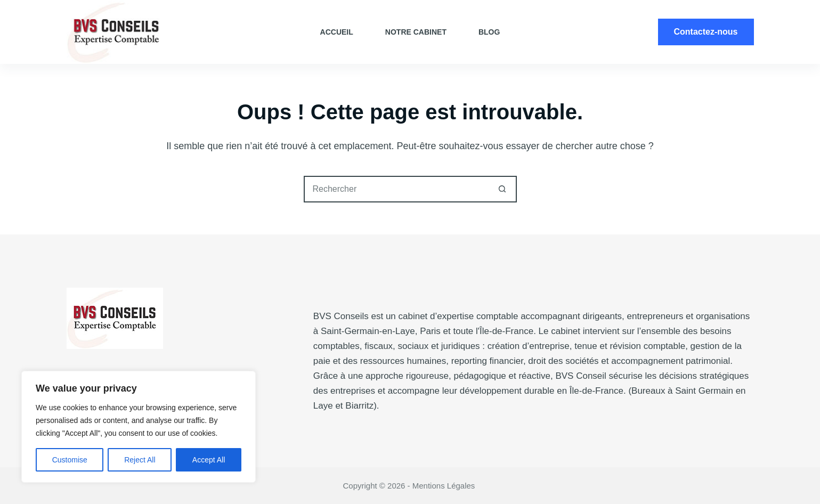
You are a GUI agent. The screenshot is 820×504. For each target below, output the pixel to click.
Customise (70, 460)
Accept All (209, 460)
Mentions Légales (445, 486)
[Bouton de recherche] (502, 189)
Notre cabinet (416, 32)
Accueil (337, 32)
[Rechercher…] (397, 189)
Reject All (140, 460)
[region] (139, 427)
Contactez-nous (706, 32)
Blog (489, 32)
